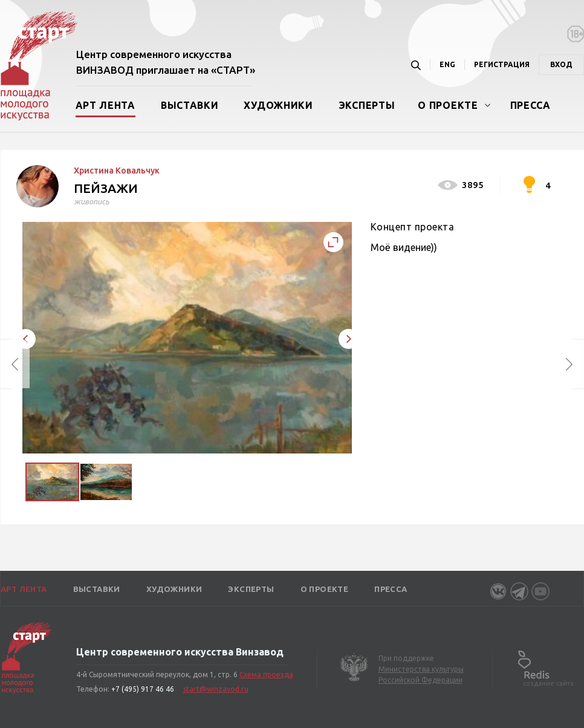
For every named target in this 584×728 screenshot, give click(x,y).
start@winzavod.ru (216, 689)
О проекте (448, 105)
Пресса (530, 105)
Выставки (190, 105)
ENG (447, 64)
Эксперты (367, 105)
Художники (278, 105)
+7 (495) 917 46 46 (143, 689)
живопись (92, 201)
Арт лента (105, 105)
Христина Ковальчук (117, 171)
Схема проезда (266, 674)
